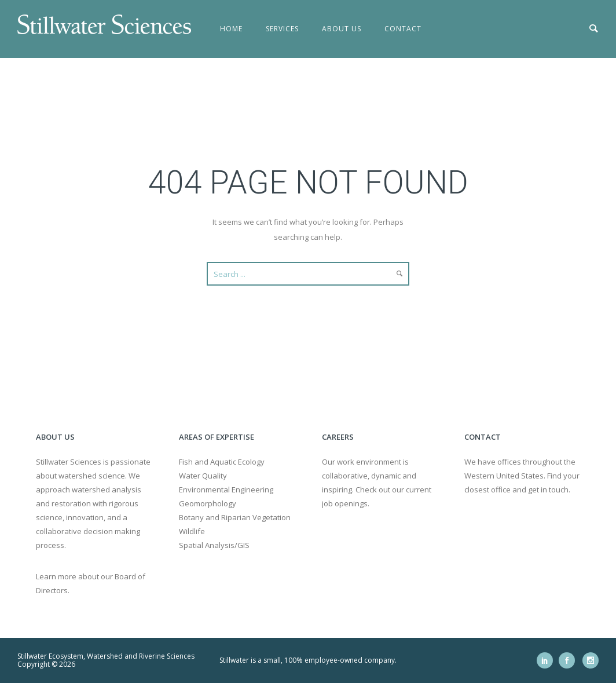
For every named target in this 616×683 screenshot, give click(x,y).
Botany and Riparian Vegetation (235, 517)
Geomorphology (208, 503)
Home (231, 29)
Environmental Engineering (226, 490)
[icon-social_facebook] (570, 660)
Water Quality (203, 476)
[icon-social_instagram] (591, 660)
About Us (342, 29)
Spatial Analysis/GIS (214, 545)
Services (282, 29)
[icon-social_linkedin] (548, 660)
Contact (403, 29)
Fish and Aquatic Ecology (222, 462)
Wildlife (192, 531)
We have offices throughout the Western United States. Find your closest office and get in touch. (522, 476)
